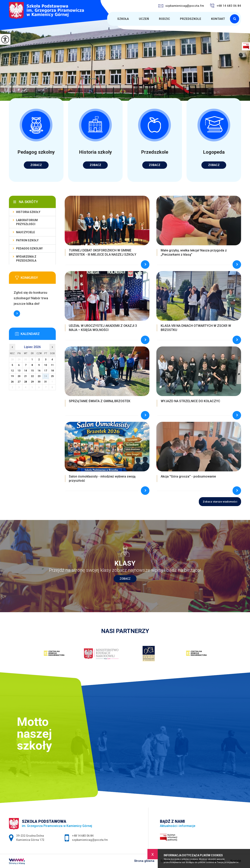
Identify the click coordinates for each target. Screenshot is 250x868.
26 (12, 382)
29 (32, 382)
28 (26, 382)
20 (19, 376)
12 (12, 371)
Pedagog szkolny (29, 248)
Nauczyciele (25, 232)
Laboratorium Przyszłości (27, 222)
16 (39, 371)
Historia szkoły (28, 212)
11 (52, 365)
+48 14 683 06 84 (225, 6)
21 (26, 376)
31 (46, 382)
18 (52, 371)
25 (52, 376)
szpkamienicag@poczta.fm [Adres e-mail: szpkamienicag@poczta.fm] (90, 840)
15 (32, 371)
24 (46, 376)
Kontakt (218, 19)
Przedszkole (191, 19)
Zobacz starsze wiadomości (220, 502)
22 (32, 376)
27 (19, 382)
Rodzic (164, 19)
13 (19, 371)
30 (39, 382)
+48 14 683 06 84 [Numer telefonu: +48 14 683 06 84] (83, 836)
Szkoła (123, 19)
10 (46, 365)
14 (26, 371)
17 (46, 371)
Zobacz (125, 579)
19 (12, 376)
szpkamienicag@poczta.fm (181, 6)
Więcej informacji (17, 314)
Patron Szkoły (27, 240)
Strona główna (108, 19)
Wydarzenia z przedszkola (26, 259)
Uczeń (144, 19)
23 (39, 376)
